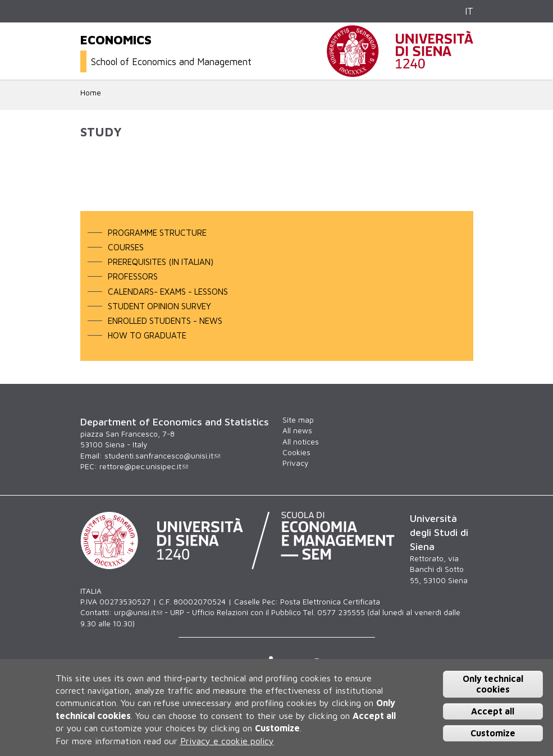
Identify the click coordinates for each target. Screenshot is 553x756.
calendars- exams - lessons (168, 291)
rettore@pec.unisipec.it (144, 466)
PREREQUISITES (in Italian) (161, 262)
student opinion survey (159, 306)
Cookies (296, 452)
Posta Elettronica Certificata (330, 602)
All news (297, 430)
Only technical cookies (493, 684)
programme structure (157, 232)
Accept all (493, 711)
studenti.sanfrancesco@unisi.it (162, 456)
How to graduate (147, 335)
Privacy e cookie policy (227, 741)
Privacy (295, 463)
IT (469, 11)
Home (91, 93)
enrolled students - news (165, 320)
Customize (493, 733)
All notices (301, 442)
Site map (298, 420)
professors (133, 276)
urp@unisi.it (138, 612)
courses (126, 247)
